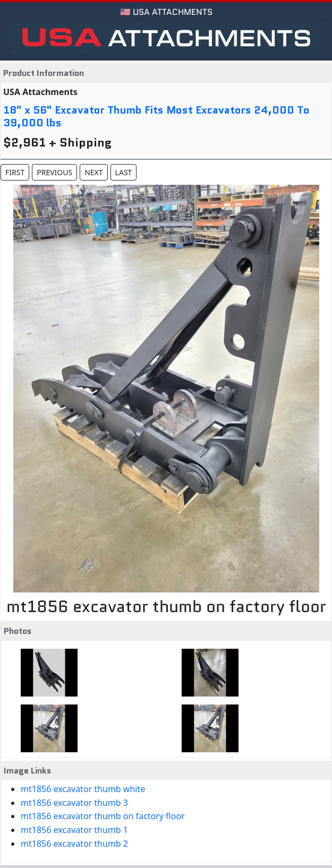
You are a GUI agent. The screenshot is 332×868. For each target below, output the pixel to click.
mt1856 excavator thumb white (83, 789)
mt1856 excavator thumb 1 (74, 830)
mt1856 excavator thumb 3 (74, 803)
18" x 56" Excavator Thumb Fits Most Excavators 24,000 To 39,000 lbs (156, 116)
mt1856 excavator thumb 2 (74, 844)
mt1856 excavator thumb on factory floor (103, 816)
